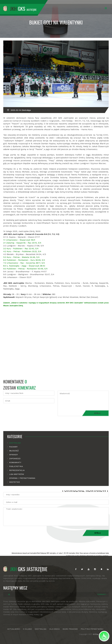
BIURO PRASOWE (70, 629)
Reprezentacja (17, 470)
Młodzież (14, 451)
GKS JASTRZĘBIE (25, 569)
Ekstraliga (15, 443)
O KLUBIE (27, 629)
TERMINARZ (101, 594)
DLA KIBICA (54, 629)
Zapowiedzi (15, 459)
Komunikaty (15, 462)
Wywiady (13, 455)
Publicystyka (16, 466)
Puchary (13, 447)
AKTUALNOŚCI (14, 629)
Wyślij (97, 413)
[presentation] (23, 411)
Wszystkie (15, 482)
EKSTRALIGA (41, 629)
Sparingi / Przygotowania (22, 478)
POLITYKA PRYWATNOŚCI (92, 629)
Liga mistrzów (17, 474)
